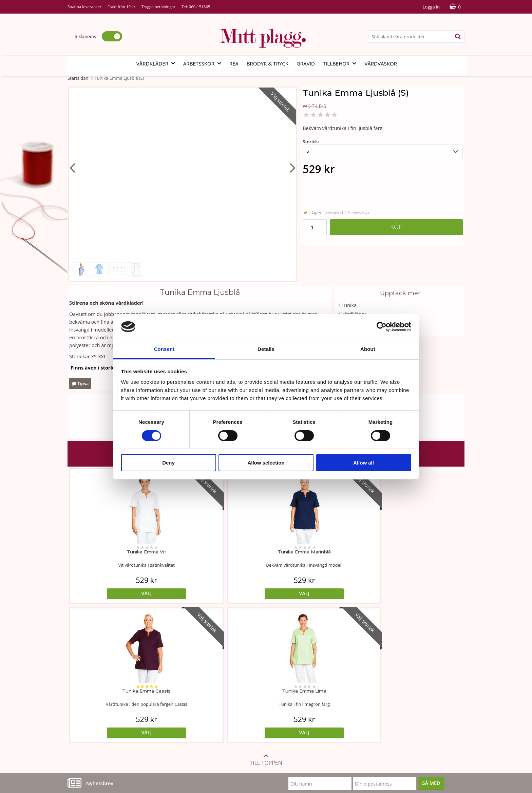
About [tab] (368, 349)
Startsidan (78, 78)
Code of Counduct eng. (360, 712)
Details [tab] (266, 349)
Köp (396, 226)
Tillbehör (342, 63)
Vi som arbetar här (89, 702)
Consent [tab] (164, 349)
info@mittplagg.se (100, 743)
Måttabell (212, 671)
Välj (117, 593)
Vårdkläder (158, 63)
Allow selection (266, 463)
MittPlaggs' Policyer (223, 692)
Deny (168, 463)
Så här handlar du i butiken (365, 702)
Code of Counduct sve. (360, 722)
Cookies (344, 681)
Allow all (364, 463)
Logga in (431, 7)
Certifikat (211, 702)
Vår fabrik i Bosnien (90, 692)
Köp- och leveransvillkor (362, 671)
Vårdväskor (381, 63)
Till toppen (266, 620)
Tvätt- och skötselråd (224, 681)
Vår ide (75, 671)
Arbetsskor (204, 63)
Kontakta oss (82, 712)
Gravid (306, 63)
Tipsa (80, 383)
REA (234, 63)
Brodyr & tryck (268, 63)
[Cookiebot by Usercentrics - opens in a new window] (382, 327)
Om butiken (81, 681)
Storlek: (311, 141)
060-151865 (200, 7)
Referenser (347, 692)
